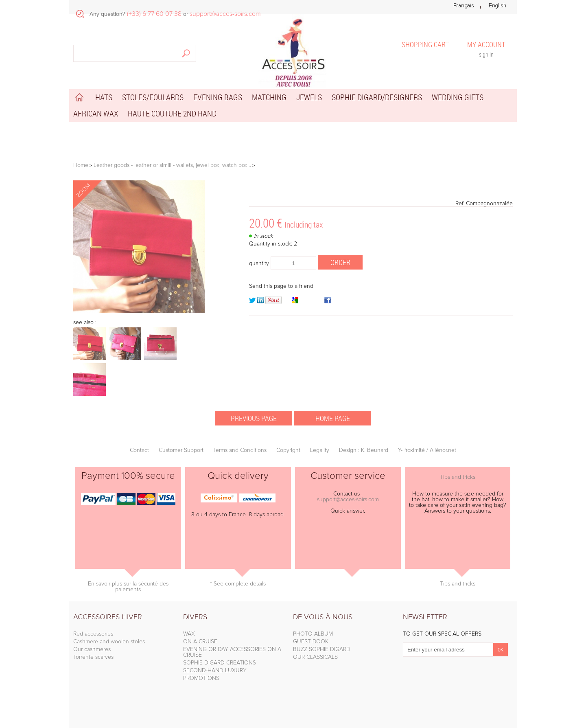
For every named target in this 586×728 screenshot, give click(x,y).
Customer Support (181, 450)
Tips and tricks (458, 477)
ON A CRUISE (200, 642)
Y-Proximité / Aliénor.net (427, 450)
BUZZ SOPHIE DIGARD (322, 649)
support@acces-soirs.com (348, 500)
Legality (320, 450)
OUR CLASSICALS (315, 657)
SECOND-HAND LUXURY (215, 671)
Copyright (288, 450)
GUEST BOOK (311, 642)
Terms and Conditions (240, 450)
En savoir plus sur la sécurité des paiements (128, 587)
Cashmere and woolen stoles (109, 642)
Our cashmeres (92, 649)
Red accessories (93, 634)
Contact (139, 450)
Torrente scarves (93, 657)
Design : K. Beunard (364, 450)
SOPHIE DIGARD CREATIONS (220, 663)
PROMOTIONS (201, 678)
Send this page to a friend (281, 286)
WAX (189, 634)
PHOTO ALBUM (313, 634)
